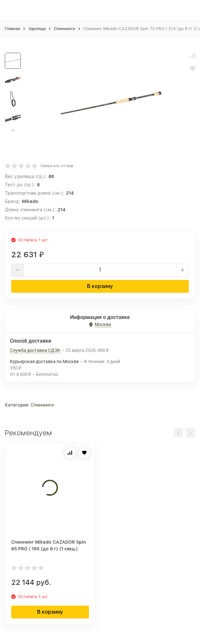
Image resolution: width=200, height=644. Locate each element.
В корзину (100, 286)
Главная (12, 29)
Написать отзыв (57, 166)
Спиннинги (64, 29)
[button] (13, 131)
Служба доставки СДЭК (35, 350)
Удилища (37, 29)
